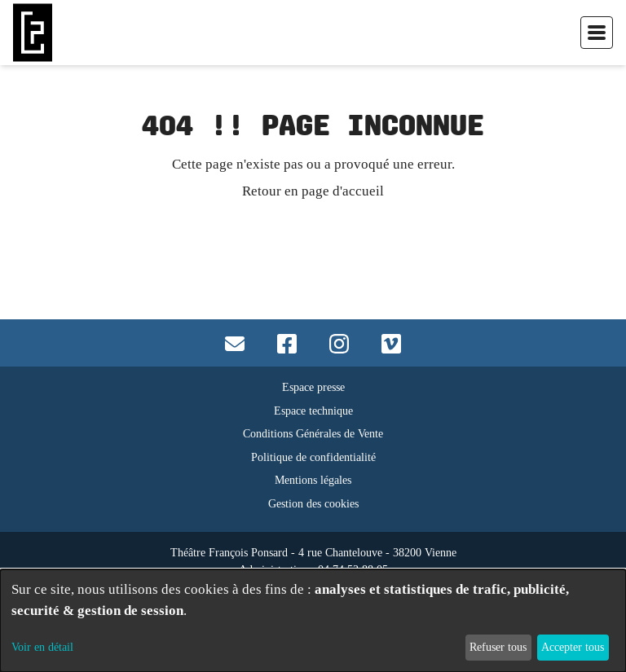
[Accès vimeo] (391, 343)
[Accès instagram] (339, 343)
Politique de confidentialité (313, 457)
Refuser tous (498, 647)
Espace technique (313, 411)
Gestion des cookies (313, 504)
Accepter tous (573, 647)
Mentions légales (313, 480)
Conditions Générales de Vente (313, 434)
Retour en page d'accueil (313, 191)
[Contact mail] (235, 343)
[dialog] (313, 621)
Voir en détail (42, 647)
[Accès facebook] (287, 343)
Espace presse (313, 387)
